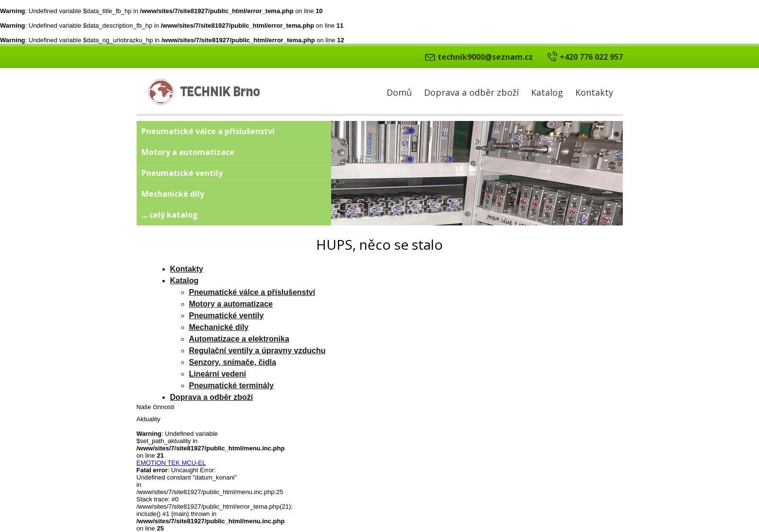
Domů (399, 92)
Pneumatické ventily (182, 173)
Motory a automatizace (188, 152)
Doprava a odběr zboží (471, 92)
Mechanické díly (173, 194)
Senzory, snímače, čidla (233, 362)
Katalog (547, 92)
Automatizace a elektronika (239, 339)
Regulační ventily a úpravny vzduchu (257, 351)
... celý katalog (170, 215)
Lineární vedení (218, 374)
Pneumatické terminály (231, 386)
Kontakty (594, 92)
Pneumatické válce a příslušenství (208, 131)
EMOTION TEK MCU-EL (171, 463)
